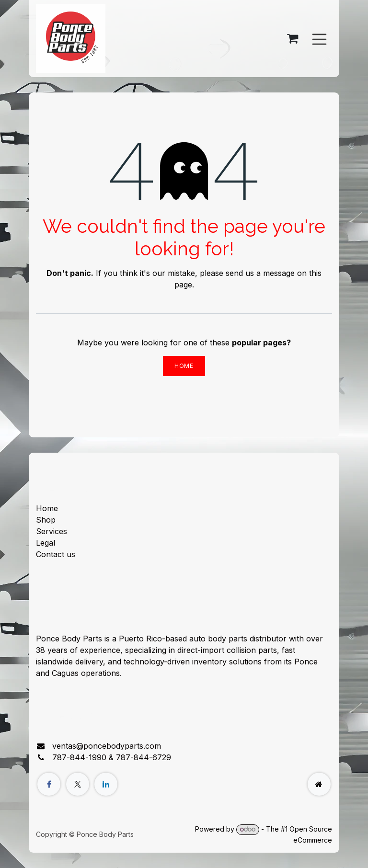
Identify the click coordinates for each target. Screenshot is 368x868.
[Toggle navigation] (320, 38)
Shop (46, 520)
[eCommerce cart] (293, 39)
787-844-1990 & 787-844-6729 (112, 757)
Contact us (56, 554)
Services (52, 531)
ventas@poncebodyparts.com (107, 746)
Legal (46, 543)
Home (184, 366)
